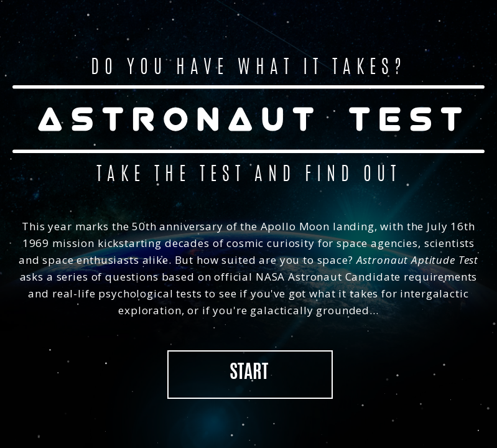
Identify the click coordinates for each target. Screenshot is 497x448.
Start (249, 373)
